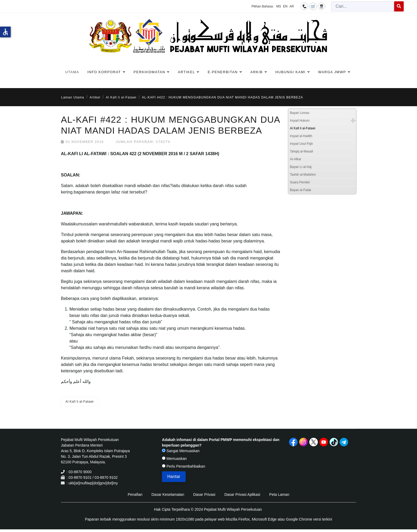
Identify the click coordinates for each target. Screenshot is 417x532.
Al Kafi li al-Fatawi (80, 402)
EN (285, 6)
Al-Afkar (296, 159)
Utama (72, 72)
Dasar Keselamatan (168, 494)
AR (292, 6)
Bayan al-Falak (301, 190)
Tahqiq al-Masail (301, 151)
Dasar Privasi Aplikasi (242, 494)
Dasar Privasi (204, 494)
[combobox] (363, 6)
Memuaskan (174, 459)
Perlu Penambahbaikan (184, 466)
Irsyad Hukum (300, 121)
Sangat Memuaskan (181, 451)
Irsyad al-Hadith (301, 136)
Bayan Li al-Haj (301, 167)
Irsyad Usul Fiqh (301, 144)
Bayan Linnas (300, 113)
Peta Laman (279, 494)
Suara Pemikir (300, 182)
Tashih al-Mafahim (303, 175)
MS (279, 6)
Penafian (135, 494)
